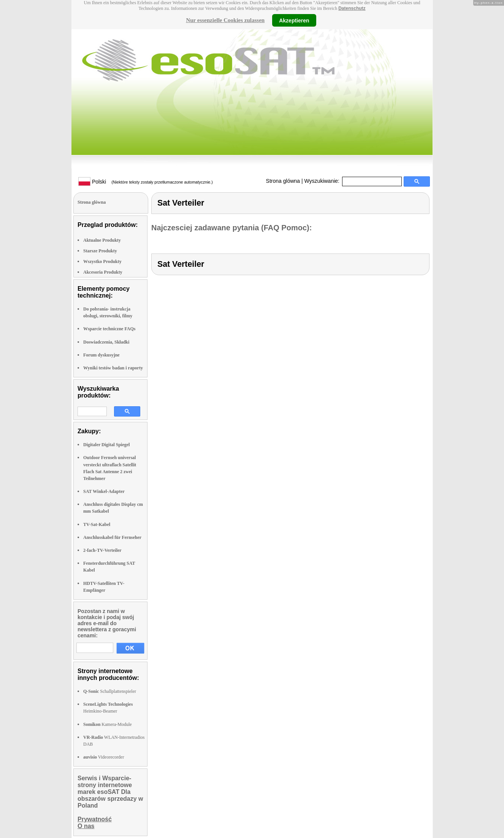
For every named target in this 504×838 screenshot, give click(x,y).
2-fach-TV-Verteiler (102, 550)
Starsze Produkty (100, 251)
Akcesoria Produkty (103, 272)
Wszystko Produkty (102, 261)
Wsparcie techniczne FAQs (109, 329)
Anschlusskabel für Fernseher (112, 537)
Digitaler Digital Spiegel (106, 445)
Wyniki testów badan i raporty (113, 368)
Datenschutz (352, 8)
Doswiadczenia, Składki (106, 342)
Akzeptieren (294, 20)
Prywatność (95, 819)
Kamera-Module (108, 724)
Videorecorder (104, 757)
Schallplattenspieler (110, 691)
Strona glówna (283, 181)
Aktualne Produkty (102, 240)
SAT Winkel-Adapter (104, 491)
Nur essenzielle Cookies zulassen (225, 20)
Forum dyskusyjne (101, 355)
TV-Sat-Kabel (97, 524)
